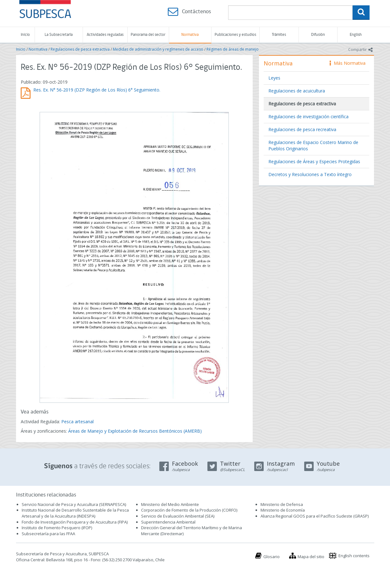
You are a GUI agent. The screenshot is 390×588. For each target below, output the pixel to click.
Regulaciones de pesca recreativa (302, 129)
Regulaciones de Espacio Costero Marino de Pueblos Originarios (313, 145)
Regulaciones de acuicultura (297, 91)
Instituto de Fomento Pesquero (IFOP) (57, 528)
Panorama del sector (148, 35)
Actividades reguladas (105, 35)
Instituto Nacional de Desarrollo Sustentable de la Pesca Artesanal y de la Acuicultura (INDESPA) (75, 513)
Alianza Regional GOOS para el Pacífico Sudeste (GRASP (314, 516)
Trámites (279, 35)
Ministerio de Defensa (282, 504)
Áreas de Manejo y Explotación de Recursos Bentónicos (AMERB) (135, 431)
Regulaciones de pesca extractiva (80, 49)
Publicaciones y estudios (235, 35)
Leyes (274, 78)
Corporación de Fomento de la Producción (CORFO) (189, 510)
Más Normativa (348, 63)
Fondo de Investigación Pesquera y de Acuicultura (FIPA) (75, 522)
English (356, 35)
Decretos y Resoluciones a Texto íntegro (310, 174)
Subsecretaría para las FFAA (48, 534)
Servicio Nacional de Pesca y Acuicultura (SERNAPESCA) (74, 504)
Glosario (272, 557)
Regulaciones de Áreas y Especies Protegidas (314, 161)
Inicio (25, 35)
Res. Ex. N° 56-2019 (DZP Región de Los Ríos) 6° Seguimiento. (97, 90)
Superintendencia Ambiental (168, 522)
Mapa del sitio (311, 557)
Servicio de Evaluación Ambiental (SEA (177, 516)
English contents (354, 556)
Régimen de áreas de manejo (233, 49)
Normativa (190, 35)
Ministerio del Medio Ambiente (170, 504)
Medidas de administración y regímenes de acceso (158, 49)
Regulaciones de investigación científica (308, 116)
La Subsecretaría (59, 35)
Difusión (318, 35)
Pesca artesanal (77, 422)
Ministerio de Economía (283, 510)
